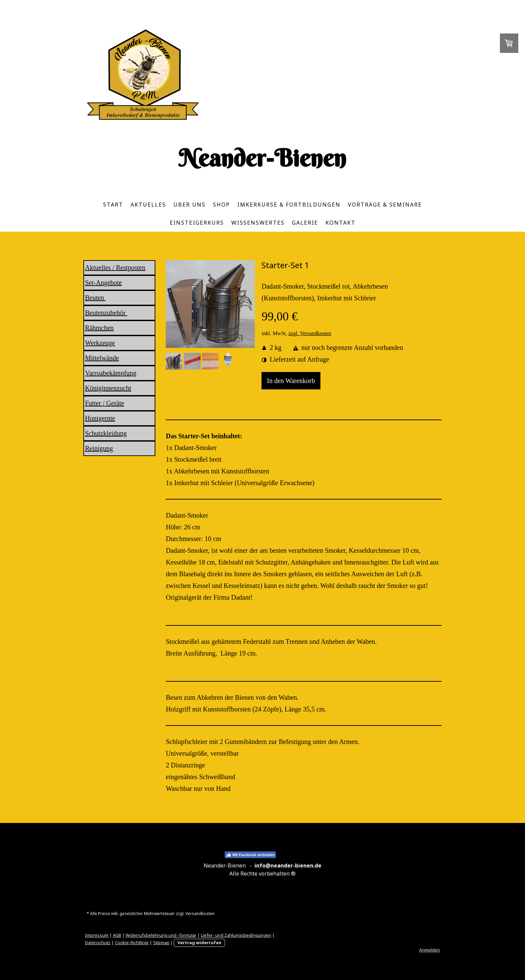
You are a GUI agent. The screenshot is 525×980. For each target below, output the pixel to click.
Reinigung (99, 448)
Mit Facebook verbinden (250, 855)
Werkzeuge (100, 343)
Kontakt (341, 223)
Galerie (305, 223)
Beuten (95, 298)
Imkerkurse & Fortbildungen (289, 205)
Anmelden (430, 950)
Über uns (190, 205)
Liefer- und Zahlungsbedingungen (236, 935)
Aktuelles (148, 205)
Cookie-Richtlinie (132, 943)
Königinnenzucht (108, 388)
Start (113, 205)
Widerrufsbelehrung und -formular (161, 935)
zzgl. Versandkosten (310, 333)
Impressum (97, 935)
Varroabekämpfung (111, 373)
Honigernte (100, 418)
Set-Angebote (103, 283)
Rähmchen (99, 328)
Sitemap (161, 943)
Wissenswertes (258, 223)
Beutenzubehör (106, 313)
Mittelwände (102, 358)
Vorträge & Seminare (385, 205)
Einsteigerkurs (197, 223)
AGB (117, 935)
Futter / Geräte (105, 403)
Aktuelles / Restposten (115, 268)
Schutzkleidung (106, 433)
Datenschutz (98, 943)
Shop (221, 205)
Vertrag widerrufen (199, 943)
